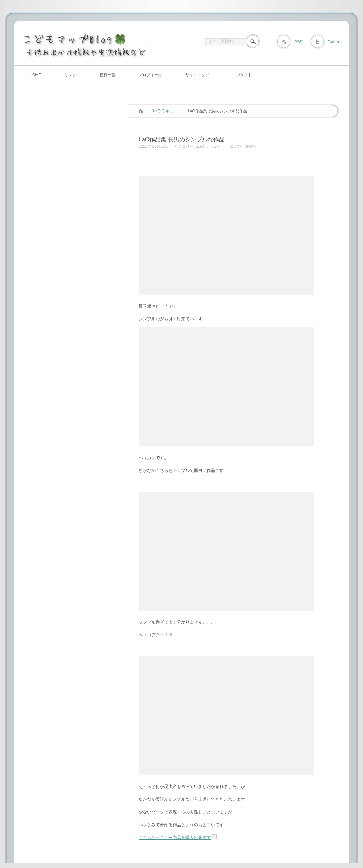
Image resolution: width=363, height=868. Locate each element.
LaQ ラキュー (165, 111)
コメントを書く (243, 146)
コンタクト (242, 75)
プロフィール (150, 75)
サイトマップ (197, 75)
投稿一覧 (107, 75)
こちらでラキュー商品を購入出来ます (175, 838)
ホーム (141, 111)
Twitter (334, 42)
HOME (35, 75)
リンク (70, 75)
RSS (298, 42)
